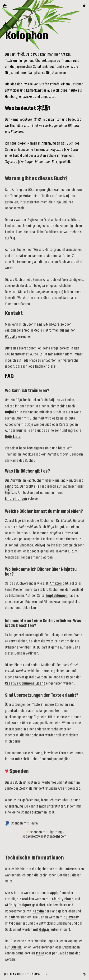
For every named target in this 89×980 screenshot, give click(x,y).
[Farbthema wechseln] (84, 6)
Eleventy (72, 922)
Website (11, 339)
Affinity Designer (18, 910)
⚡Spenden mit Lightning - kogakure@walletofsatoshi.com (44, 838)
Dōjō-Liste (13, 440)
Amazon (56, 586)
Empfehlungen (16, 500)
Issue (40, 958)
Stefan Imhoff (17, 974)
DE (42, 974)
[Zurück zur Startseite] (5, 6)
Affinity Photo (63, 904)
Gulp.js (44, 935)
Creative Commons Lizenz (25, 686)
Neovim (38, 916)
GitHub (16, 952)
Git (13, 922)
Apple (54, 898)
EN (46, 974)
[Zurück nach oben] (84, 974)
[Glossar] (9, 490)
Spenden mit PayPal (22, 827)
